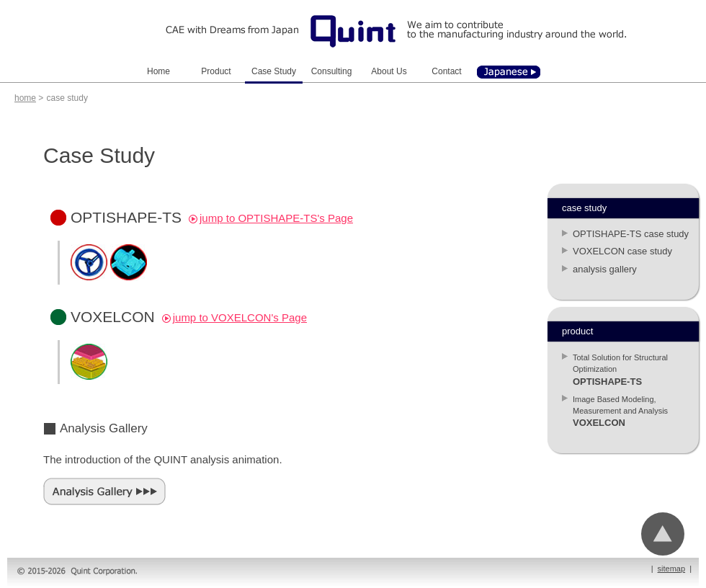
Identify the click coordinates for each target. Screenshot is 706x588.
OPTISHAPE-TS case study (631, 234)
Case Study (274, 71)
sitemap (672, 569)
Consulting (332, 71)
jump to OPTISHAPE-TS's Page (271, 218)
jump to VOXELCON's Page (234, 317)
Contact (446, 71)
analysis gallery (605, 269)
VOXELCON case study (622, 251)
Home (158, 71)
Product (216, 71)
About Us (389, 71)
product (577, 331)
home (25, 98)
